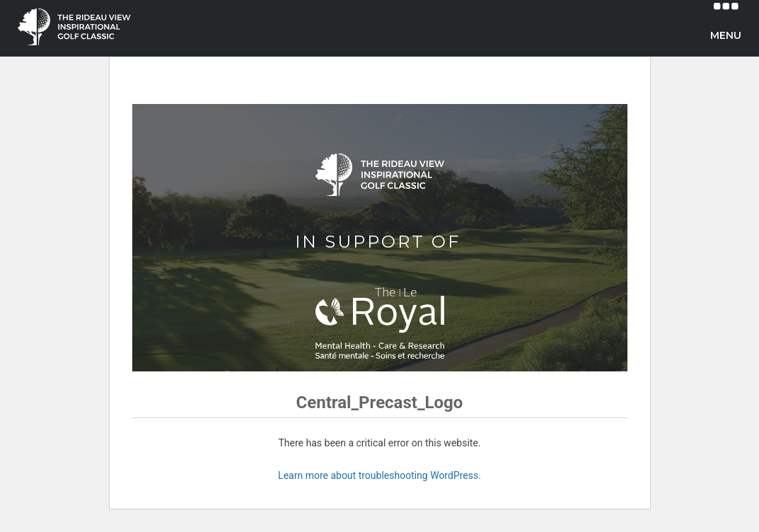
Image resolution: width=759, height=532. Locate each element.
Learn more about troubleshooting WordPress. (379, 475)
